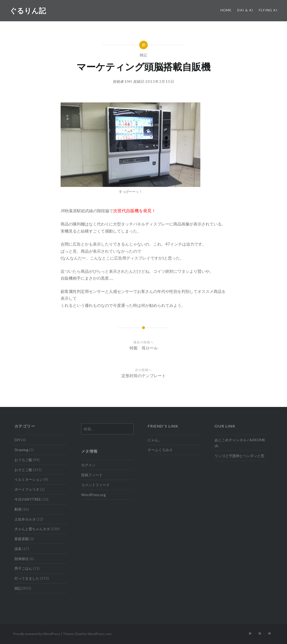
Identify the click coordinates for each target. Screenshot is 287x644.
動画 (18, 509)
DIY (18, 440)
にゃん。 (155, 440)
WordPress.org (94, 495)
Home (226, 10)
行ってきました (27, 578)
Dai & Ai (245, 10)
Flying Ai (268, 10)
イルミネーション (29, 479)
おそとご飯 (23, 470)
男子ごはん (23, 568)
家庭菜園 (22, 539)
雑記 (144, 55)
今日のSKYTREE (28, 499)
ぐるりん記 (28, 11)
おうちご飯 (23, 460)
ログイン (88, 465)
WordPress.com (99, 634)
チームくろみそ (160, 450)
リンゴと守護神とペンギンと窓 (239, 456)
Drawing (21, 450)
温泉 (18, 549)
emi (129, 81)
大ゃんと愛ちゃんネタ (32, 529)
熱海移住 (22, 559)
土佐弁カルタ (25, 519)
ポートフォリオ (27, 489)
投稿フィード (92, 475)
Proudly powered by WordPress (37, 634)
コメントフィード (95, 485)
